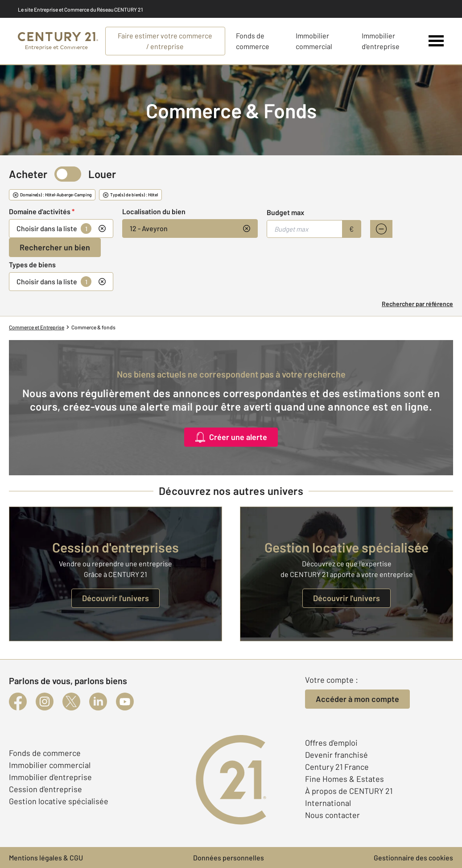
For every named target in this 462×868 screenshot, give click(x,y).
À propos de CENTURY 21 (349, 791)
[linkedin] (98, 702)
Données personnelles (229, 858)
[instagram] (45, 702)
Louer (102, 174)
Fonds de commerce (45, 753)
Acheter (28, 174)
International (328, 803)
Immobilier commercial (50, 765)
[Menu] (436, 41)
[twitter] (71, 702)
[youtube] (125, 702)
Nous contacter (332, 815)
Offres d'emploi (331, 743)
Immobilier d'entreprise (50, 777)
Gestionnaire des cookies (413, 858)
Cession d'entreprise (45, 789)
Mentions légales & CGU (46, 858)
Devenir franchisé (336, 755)
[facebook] (18, 702)
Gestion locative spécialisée (59, 801)
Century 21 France (337, 767)
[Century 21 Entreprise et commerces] (58, 41)
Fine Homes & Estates (344, 779)
